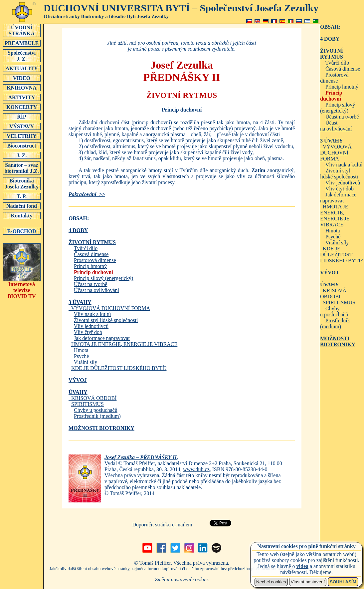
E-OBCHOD (22, 231)
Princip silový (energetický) (103, 278)
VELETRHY (22, 136)
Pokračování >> (87, 194)
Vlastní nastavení (308, 582)
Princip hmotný (90, 266)
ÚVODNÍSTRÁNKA (22, 30)
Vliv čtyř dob (88, 332)
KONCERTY (22, 107)
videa (302, 566)
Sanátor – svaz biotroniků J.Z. (22, 168)
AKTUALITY (22, 68)
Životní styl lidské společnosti (106, 320)
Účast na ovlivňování (96, 290)
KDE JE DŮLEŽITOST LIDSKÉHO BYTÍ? (119, 368)
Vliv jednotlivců (91, 326)
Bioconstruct (22, 146)
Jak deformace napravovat (102, 338)
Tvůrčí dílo (86, 248)
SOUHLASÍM (343, 582)
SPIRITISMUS (88, 404)
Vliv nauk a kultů (92, 314)
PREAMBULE (22, 43)
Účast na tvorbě (91, 284)
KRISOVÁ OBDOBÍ (92, 398)
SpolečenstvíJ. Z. (22, 56)
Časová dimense (91, 254)
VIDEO (22, 78)
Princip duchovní (93, 272)
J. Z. (22, 155)
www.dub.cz (196, 469)
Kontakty (22, 215)
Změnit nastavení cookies (182, 580)
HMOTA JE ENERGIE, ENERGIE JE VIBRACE (124, 344)
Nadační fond (22, 206)
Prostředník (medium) (97, 416)
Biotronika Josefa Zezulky (22, 183)
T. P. (22, 196)
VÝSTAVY (22, 126)
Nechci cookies (271, 582)
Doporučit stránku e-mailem (162, 525)
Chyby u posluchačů (96, 410)
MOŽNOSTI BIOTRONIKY (101, 428)
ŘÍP (22, 117)
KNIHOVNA (22, 88)
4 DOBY (78, 230)
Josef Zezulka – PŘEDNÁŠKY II (141, 457)
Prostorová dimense (95, 260)
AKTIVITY (22, 97)
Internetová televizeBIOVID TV (22, 288)
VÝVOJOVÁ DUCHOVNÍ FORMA (109, 305)
